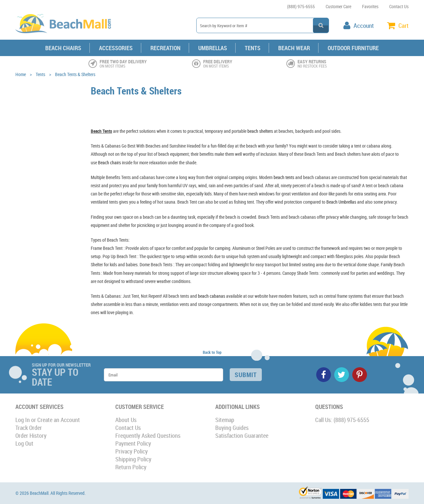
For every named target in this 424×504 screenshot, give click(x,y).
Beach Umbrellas (341, 202)
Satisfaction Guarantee (242, 435)
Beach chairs (109, 162)
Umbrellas (213, 48)
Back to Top (212, 352)
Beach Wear (294, 48)
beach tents (284, 177)
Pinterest (360, 375)
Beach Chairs (63, 48)
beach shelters (260, 131)
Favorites (370, 6)
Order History (31, 435)
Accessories (116, 48)
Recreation (165, 48)
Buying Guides (232, 428)
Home (21, 74)
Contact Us (399, 6)
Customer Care (338, 6)
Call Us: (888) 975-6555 (342, 420)
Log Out (24, 443)
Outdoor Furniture (353, 48)
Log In (23, 420)
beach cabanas (212, 296)
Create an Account (59, 420)
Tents (253, 48)
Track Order (29, 428)
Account (364, 26)
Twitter (342, 375)
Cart (404, 26)
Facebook (324, 375)
